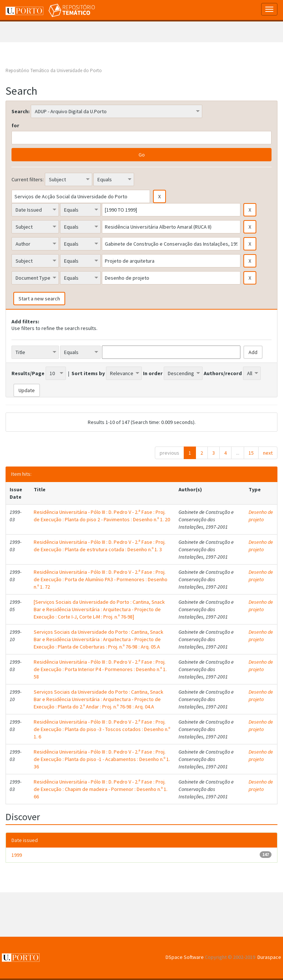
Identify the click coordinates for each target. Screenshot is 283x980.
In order (153, 373)
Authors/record (223, 373)
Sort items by (88, 373)
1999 (17, 855)
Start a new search (39, 299)
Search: (21, 111)
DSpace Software (185, 957)
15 (251, 453)
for (15, 125)
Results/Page (28, 373)
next (268, 453)
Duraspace (269, 957)
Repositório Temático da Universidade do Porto (54, 70)
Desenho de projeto (261, 516)
